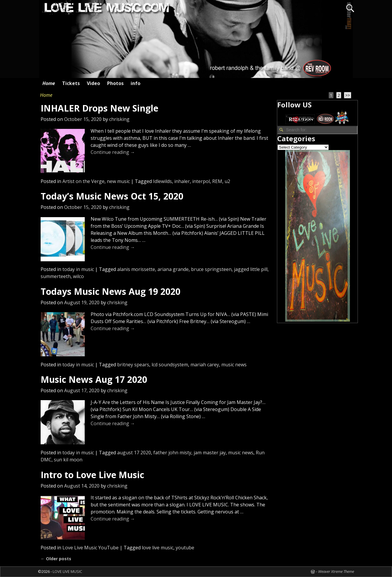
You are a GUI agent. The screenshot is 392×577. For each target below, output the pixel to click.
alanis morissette (136, 269)
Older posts (56, 559)
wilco (78, 276)
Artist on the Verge (83, 181)
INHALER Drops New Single (99, 108)
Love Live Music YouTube (90, 548)
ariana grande (173, 269)
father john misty (172, 453)
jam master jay (210, 453)
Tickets (71, 83)
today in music (78, 269)
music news (234, 365)
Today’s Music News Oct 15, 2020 (112, 196)
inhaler (182, 181)
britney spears (133, 365)
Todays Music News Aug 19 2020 (111, 291)
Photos (115, 83)
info (136, 83)
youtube (185, 548)
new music (118, 181)
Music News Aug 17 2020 (94, 379)
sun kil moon (68, 460)
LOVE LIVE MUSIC (67, 571)
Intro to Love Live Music (92, 475)
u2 (227, 181)
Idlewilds (162, 181)
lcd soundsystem (170, 365)
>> (348, 95)
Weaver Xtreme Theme (336, 571)
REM (217, 181)
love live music (158, 548)
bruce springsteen (211, 269)
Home (49, 83)
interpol (201, 181)
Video (93, 83)
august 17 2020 (134, 453)
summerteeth (56, 276)
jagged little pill (251, 269)
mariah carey (205, 365)
